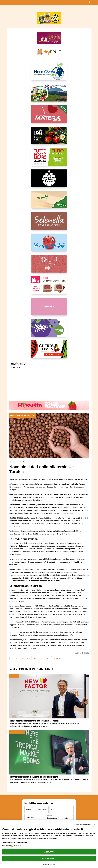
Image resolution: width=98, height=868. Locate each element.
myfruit (14, 676)
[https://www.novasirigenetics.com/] (49, 137)
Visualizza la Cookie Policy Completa (15, 842)
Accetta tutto (49, 852)
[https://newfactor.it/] (49, 38)
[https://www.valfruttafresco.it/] (49, 201)
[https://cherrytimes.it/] (49, 351)
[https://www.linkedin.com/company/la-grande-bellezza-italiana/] (49, 180)
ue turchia (57, 658)
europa (14, 658)
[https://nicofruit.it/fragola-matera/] (49, 116)
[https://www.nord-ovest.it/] (49, 73)
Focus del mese (17, 732)
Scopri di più (16, 367)
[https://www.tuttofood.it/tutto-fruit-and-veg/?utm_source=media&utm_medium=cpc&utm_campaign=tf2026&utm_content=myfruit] (49, 159)
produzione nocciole (41, 658)
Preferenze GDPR (49, 864)
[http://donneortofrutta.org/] (49, 308)
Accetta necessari (49, 858)
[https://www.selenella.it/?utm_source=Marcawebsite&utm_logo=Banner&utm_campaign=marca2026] (49, 223)
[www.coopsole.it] (49, 287)
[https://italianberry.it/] (49, 330)
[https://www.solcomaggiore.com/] (49, 266)
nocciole (25, 658)
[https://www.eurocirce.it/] (49, 95)
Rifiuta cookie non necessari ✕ (85, 825)
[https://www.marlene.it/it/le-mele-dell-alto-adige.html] (49, 244)
